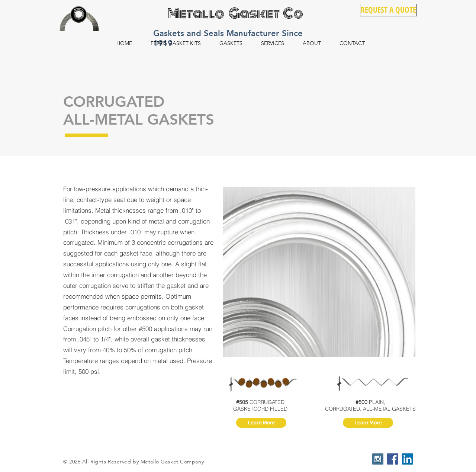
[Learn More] (261, 423)
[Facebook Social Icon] (393, 459)
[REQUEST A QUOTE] (388, 10)
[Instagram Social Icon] (378, 459)
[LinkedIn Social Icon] (408, 459)
